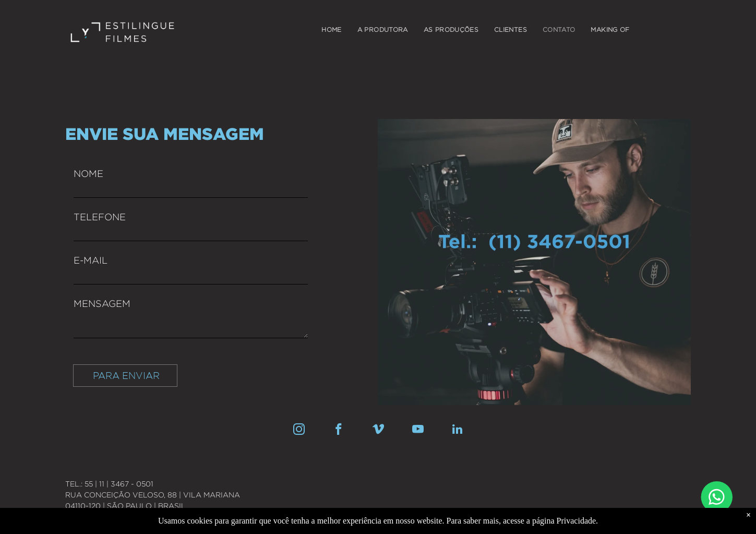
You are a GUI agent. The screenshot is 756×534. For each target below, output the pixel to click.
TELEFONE (100, 217)
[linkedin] (457, 431)
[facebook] (338, 431)
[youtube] (418, 431)
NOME (88, 174)
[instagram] (299, 431)
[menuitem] (331, 30)
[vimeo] (378, 431)
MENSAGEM (102, 304)
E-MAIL (91, 260)
